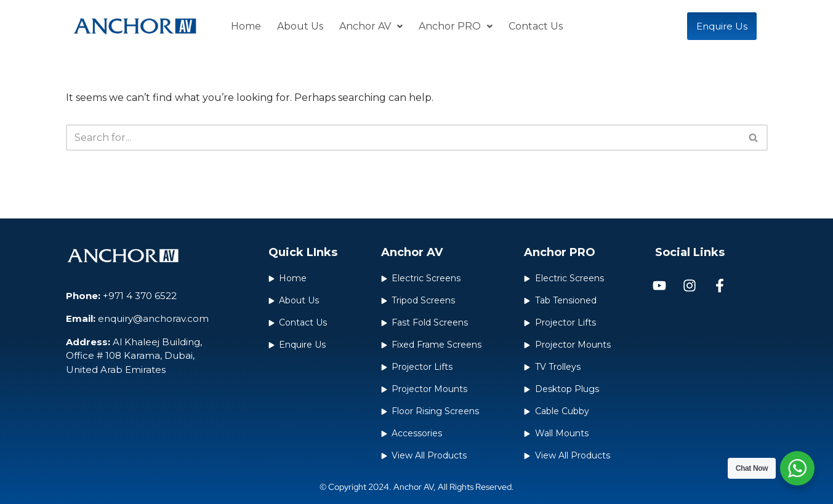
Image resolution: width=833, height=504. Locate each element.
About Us (300, 26)
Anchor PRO (456, 26)
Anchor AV (371, 26)
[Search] (403, 138)
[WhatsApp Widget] (797, 468)
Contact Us (536, 26)
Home (246, 26)
